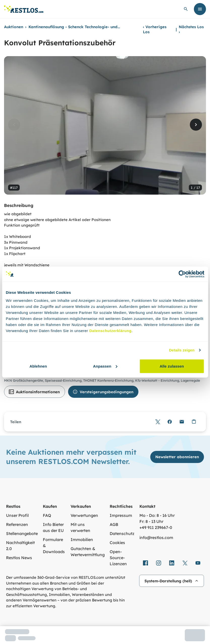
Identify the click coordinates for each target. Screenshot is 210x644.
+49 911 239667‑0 (156, 527)
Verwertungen (84, 515)
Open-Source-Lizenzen (118, 558)
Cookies (117, 543)
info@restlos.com (156, 538)
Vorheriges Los (155, 29)
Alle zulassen (172, 366)
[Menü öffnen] (200, 9)
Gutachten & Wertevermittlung (88, 552)
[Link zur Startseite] (24, 9)
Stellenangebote (22, 533)
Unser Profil (17, 515)
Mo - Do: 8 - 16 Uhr (157, 515)
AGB (114, 524)
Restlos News (19, 558)
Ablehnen (38, 366)
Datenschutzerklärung (110, 330)
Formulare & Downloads (54, 546)
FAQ (47, 515)
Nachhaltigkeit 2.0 (20, 546)
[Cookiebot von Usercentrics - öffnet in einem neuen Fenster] (182, 274)
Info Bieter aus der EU (53, 527)
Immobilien (82, 540)
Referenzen (17, 524)
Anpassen (105, 366)
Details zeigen (182, 350)
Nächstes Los (191, 29)
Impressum (121, 515)
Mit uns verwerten (80, 527)
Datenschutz (122, 533)
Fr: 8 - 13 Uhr (151, 521)
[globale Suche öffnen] (186, 9)
